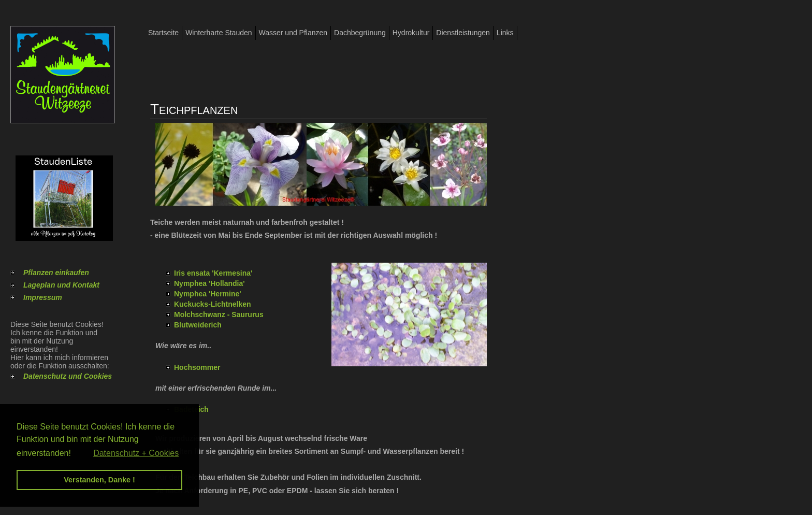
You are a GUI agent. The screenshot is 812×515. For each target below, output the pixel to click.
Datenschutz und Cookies (68, 376)
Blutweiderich (198, 325)
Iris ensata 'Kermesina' (213, 273)
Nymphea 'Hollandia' (209, 283)
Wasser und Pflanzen (293, 33)
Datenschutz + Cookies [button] (136, 453)
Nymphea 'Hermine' (208, 294)
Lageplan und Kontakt (61, 285)
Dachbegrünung (360, 33)
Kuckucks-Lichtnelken (213, 304)
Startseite (163, 33)
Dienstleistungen (463, 33)
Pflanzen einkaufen (56, 273)
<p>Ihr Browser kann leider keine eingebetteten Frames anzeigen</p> (409, 314)
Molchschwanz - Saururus (219, 314)
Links (505, 33)
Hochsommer (197, 367)
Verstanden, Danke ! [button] (99, 480)
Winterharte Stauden (219, 33)
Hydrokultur (411, 33)
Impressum (43, 297)
